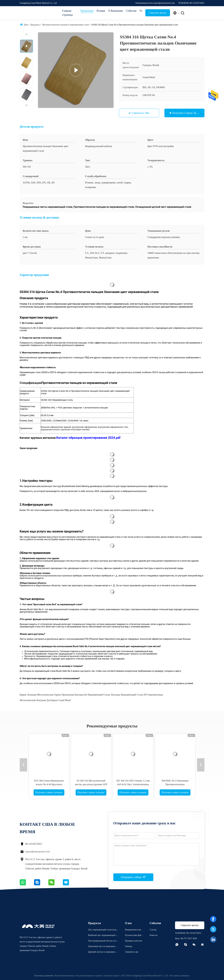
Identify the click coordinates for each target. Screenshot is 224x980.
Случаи (153, 930)
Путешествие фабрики (134, 936)
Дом (26, 25)
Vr (141, 11)
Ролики (101, 11)
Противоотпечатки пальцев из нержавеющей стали (65, 25)
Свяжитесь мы (141, 113)
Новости (154, 935)
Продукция (87, 11)
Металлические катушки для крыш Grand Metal (45, 700)
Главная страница (67, 13)
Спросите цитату (158, 13)
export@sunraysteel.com (37, 852)
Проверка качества (134, 941)
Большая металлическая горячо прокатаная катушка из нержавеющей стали (69, 695)
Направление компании (134, 930)
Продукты (35, 25)
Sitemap (129, 946)
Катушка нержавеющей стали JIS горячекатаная (137, 695)
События (131, 11)
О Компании (116, 11)
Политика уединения (44, 976)
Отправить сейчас (133, 877)
